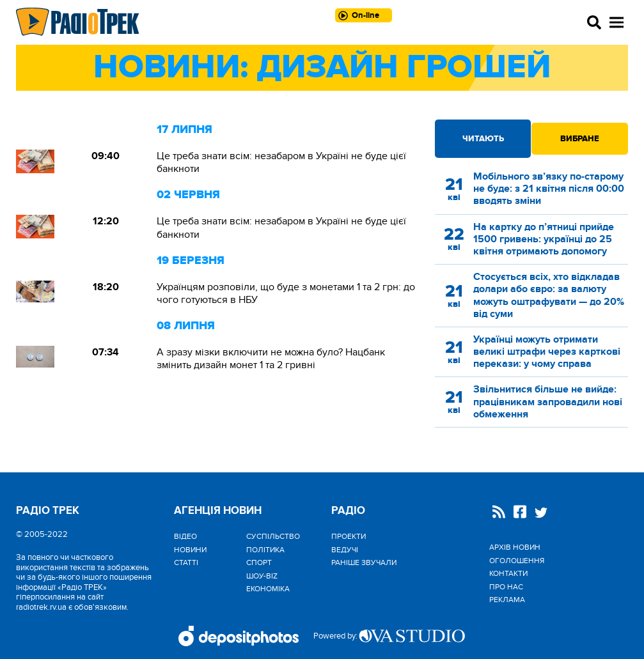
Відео (185, 536)
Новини (190, 550)
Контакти (508, 573)
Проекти (349, 536)
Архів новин (515, 547)
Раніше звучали (364, 562)
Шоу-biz (262, 576)
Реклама (507, 600)
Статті (186, 562)
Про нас (506, 587)
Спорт (259, 562)
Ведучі (345, 550)
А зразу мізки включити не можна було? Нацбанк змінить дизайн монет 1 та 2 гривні (271, 359)
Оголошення (517, 561)
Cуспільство (273, 536)
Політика (265, 550)
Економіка (268, 589)
